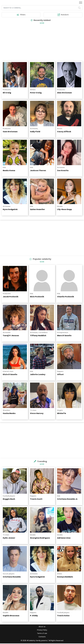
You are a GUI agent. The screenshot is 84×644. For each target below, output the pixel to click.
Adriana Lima (64, 538)
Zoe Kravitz (63, 171)
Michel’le (62, 413)
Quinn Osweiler (37, 210)
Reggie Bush (9, 499)
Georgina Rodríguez (40, 538)
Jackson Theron (38, 171)
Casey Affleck (64, 132)
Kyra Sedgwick (10, 210)
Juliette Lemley (38, 375)
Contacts (42, 637)
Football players (9, 496)
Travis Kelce (63, 616)
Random (63, 15)
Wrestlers (6, 410)
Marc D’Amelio (64, 336)
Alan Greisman (64, 93)
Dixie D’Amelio (10, 375)
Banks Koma (9, 171)
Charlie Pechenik (66, 297)
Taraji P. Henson (11, 336)
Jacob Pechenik (11, 297)
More (42, 23)
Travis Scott (36, 499)
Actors (60, 129)
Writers (33, 90)
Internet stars (8, 371)
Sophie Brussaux (11, 616)
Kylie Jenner (9, 538)
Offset (60, 375)
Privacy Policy (42, 630)
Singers (60, 410)
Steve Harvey (37, 413)
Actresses (34, 129)
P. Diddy (34, 616)
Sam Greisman (10, 132)
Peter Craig (36, 93)
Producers (7, 90)
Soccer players (9, 574)
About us (42, 627)
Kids (4, 168)
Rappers (60, 371)
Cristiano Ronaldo (12, 577)
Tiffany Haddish (38, 336)
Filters (21, 15)
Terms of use (42, 634)
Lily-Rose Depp (64, 210)
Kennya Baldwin (65, 577)
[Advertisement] (42, 42)
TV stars (33, 410)
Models (60, 206)
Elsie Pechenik (37, 297)
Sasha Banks (9, 413)
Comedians (43, 333)
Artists (60, 574)
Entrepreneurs (63, 333)
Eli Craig (7, 93)
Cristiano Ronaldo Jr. (68, 499)
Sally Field (35, 132)
